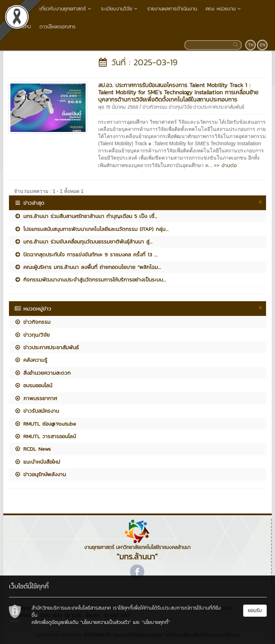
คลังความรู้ (31, 360)
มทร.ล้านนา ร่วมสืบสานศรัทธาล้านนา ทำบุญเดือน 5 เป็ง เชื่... (86, 216)
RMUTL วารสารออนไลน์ (45, 436)
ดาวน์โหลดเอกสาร (57, 27)
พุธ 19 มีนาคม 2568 (118, 107)
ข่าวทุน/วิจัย (180, 107)
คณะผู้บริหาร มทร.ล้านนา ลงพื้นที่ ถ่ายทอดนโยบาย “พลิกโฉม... (88, 267)
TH (251, 45)
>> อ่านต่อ (225, 165)
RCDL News (33, 449)
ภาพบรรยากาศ (36, 398)
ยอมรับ (255, 610)
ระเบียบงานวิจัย (120, 9)
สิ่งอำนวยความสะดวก (42, 373)
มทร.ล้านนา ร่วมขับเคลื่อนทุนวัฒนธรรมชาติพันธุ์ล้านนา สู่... (83, 241)
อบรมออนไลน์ (33, 385)
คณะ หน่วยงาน (224, 9)
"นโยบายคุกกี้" (156, 622)
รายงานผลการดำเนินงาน (172, 9)
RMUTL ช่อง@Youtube (45, 424)
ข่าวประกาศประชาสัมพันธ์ (219, 107)
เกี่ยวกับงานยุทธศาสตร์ (66, 9)
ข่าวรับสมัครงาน (37, 411)
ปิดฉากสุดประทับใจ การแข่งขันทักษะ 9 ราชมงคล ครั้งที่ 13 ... (86, 254)
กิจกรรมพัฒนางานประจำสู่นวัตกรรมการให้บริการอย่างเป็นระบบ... (90, 280)
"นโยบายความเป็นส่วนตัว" (106, 622)
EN (263, 45)
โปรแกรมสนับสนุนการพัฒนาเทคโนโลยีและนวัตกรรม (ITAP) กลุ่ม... (91, 229)
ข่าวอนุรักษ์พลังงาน (40, 474)
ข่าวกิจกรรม (155, 107)
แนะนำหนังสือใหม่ (37, 462)
